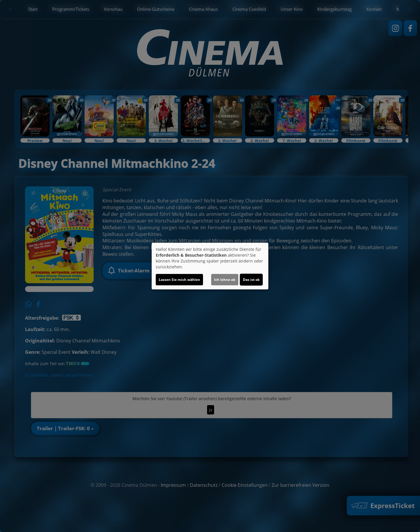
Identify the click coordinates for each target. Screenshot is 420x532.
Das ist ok (251, 280)
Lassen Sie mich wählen (179, 280)
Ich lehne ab (225, 280)
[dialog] (210, 266)
